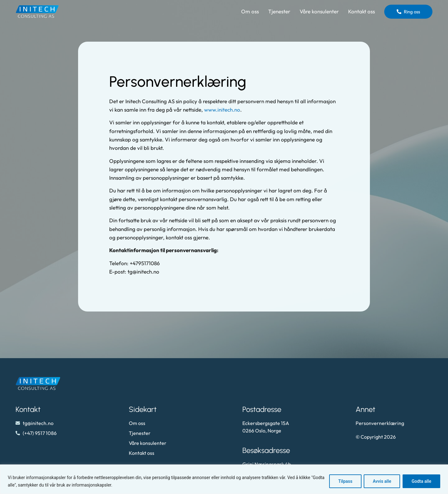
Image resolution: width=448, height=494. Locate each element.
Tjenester (279, 11)
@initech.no (146, 272)
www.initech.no (222, 110)
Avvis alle (382, 481)
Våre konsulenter (319, 11)
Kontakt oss (362, 11)
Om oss (250, 11)
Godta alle (421, 481)
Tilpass (345, 481)
